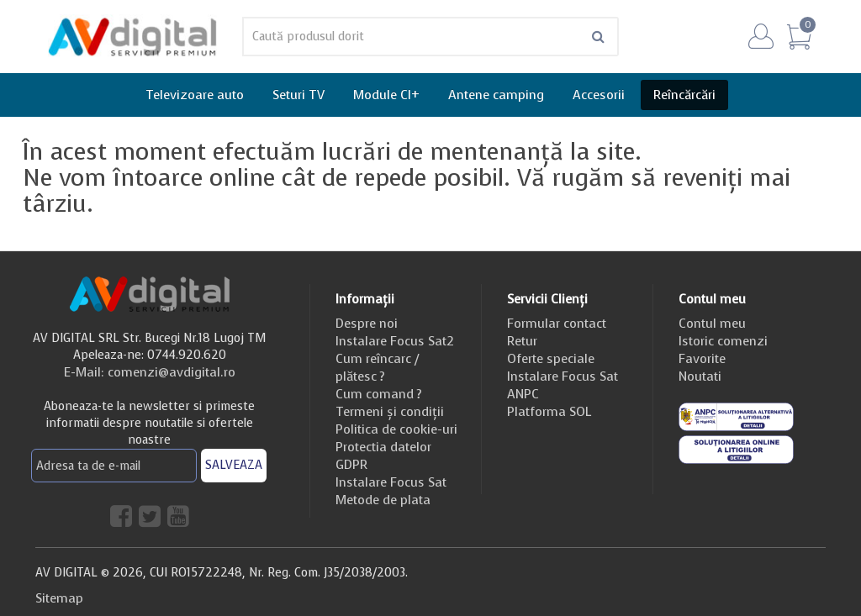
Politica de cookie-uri (396, 429)
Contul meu (712, 324)
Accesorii (599, 95)
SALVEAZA (234, 465)
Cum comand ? (379, 394)
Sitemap (59, 598)
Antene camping (496, 95)
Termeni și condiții (390, 412)
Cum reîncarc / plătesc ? (378, 368)
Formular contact (557, 324)
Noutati (700, 376)
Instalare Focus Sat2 (395, 341)
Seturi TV (298, 95)
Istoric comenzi (723, 341)
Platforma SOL (549, 412)
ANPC (523, 394)
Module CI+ (386, 95)
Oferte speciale (551, 359)
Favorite (702, 359)
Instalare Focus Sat (391, 482)
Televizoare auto (195, 95)
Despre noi (367, 324)
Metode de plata (383, 500)
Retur (522, 341)
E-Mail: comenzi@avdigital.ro (150, 372)
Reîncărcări (684, 95)
